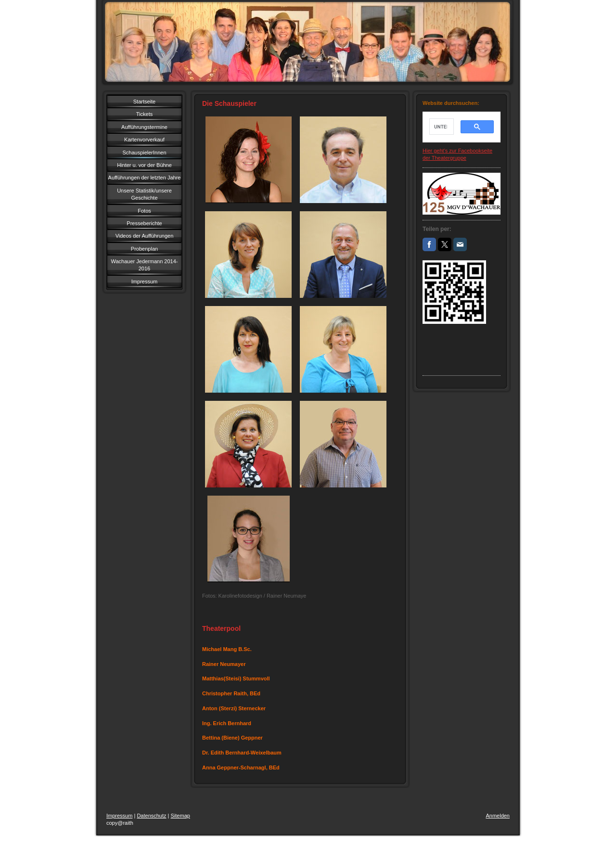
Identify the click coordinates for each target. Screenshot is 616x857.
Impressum (119, 816)
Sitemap (180, 816)
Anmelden (498, 816)
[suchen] (441, 127)
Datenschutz (151, 816)
